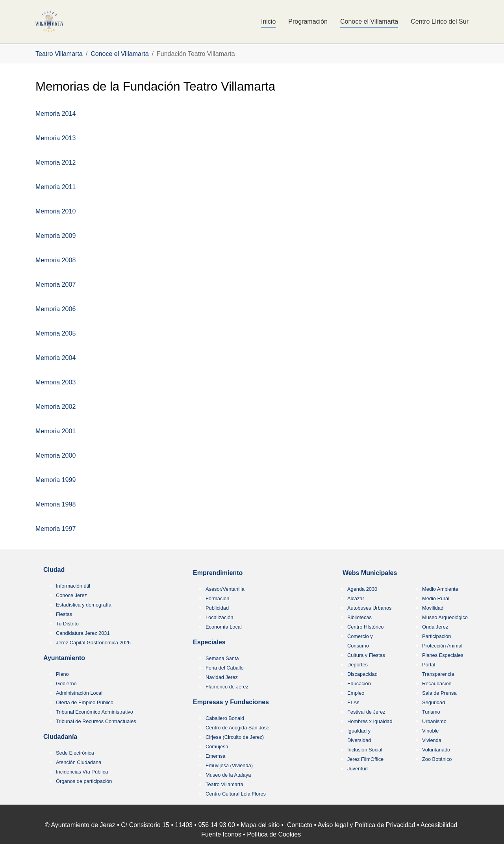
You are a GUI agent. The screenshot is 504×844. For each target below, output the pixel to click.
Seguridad (434, 702)
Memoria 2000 (56, 455)
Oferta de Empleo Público (85, 702)
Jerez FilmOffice (365, 759)
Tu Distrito (67, 624)
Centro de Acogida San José (237, 728)
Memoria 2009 (56, 236)
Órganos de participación (84, 781)
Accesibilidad (439, 825)
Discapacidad (362, 674)
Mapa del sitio (260, 825)
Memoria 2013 (56, 138)
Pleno (62, 674)
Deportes (358, 665)
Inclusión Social (365, 750)
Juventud (358, 769)
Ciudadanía (60, 737)
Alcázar (356, 598)
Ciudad (54, 570)
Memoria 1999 (56, 480)
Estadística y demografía (84, 605)
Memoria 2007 (56, 285)
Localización (219, 617)
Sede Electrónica (75, 753)
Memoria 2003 (56, 382)
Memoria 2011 (56, 187)
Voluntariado (436, 750)
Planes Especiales (443, 655)
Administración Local (79, 693)
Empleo (356, 693)
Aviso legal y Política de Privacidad (367, 825)
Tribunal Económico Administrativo (94, 712)
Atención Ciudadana (79, 762)
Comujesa (217, 747)
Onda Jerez (435, 627)
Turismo (431, 712)
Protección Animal (442, 646)
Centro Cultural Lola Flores (236, 794)
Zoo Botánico (437, 759)
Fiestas (64, 614)
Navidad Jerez (222, 677)
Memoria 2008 (56, 260)
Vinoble (430, 731)
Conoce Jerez (71, 595)
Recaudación (437, 684)
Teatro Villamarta (224, 784)
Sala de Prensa (439, 693)
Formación (217, 598)
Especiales (209, 642)
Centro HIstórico (365, 627)
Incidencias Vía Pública (82, 772)
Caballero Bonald (225, 718)
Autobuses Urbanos (369, 608)
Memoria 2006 (56, 309)
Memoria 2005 (56, 333)
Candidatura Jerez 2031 (83, 633)
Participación (436, 636)
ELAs (353, 702)
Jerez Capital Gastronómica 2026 (93, 643)
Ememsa (216, 756)
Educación (359, 684)
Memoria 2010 (56, 211)
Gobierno (66, 684)
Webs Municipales (370, 573)
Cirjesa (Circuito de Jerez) (235, 737)
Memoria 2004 (56, 358)
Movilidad (433, 608)
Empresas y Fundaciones (231, 702)
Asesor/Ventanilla (225, 589)
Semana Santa (222, 658)
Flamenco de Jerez (227, 687)
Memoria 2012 (56, 162)
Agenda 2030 (362, 589)
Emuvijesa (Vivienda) (229, 765)
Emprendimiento (218, 573)
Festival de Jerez (366, 712)
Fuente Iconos (221, 834)
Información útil (73, 586)
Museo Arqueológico (445, 617)
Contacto (300, 825)
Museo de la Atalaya (228, 775)
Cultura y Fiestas (366, 655)
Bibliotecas (359, 617)
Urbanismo (434, 721)
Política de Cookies (274, 834)
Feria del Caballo (225, 668)
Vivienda (432, 740)
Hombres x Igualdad (370, 721)
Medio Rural (436, 598)
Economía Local (224, 627)
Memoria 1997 (56, 529)
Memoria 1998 (56, 504)
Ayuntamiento (64, 658)
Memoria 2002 (56, 407)
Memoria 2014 (56, 114)
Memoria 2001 (56, 431)
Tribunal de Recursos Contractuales (96, 721)
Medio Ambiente (440, 589)
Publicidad (217, 608)
